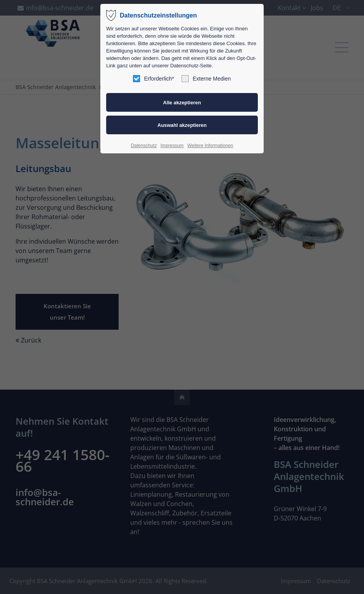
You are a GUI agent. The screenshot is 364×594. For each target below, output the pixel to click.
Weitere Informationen (210, 146)
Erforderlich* (153, 79)
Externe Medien (206, 79)
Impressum (172, 146)
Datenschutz (144, 146)
